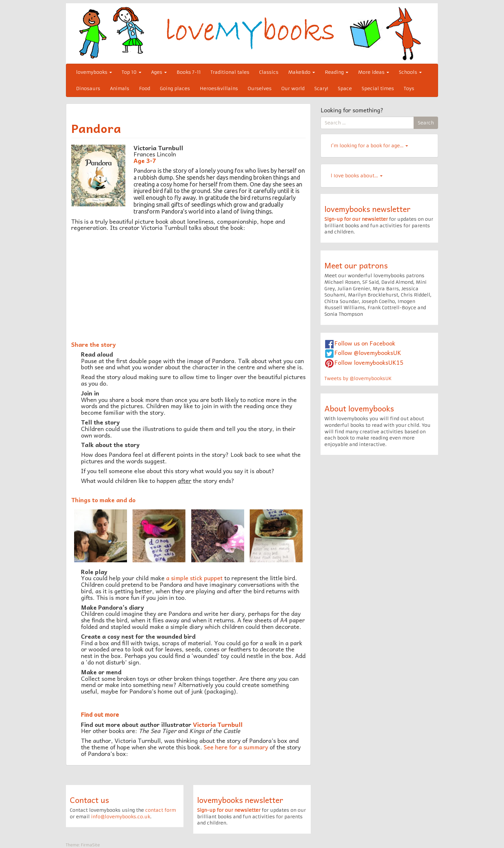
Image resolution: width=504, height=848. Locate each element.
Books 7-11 (189, 72)
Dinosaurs (88, 88)
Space (345, 88)
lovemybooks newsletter (368, 209)
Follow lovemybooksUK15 (369, 362)
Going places (175, 88)
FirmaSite (90, 845)
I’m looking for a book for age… (369, 146)
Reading (337, 72)
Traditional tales (230, 72)
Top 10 (132, 72)
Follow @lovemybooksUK (368, 352)
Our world (293, 88)
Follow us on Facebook (365, 343)
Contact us (89, 800)
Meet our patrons (356, 265)
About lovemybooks (359, 408)
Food (145, 88)
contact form (161, 810)
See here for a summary (236, 747)
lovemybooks (94, 72)
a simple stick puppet (194, 578)
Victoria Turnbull (218, 724)
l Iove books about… (357, 176)
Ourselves (260, 88)
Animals (120, 88)
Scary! (321, 88)
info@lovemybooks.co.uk (121, 817)
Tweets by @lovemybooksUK (358, 378)
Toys (409, 88)
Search (426, 123)
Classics (269, 72)
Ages (159, 72)
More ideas (374, 72)
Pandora (96, 128)
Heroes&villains (219, 88)
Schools (410, 72)
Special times (378, 88)
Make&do (302, 72)
